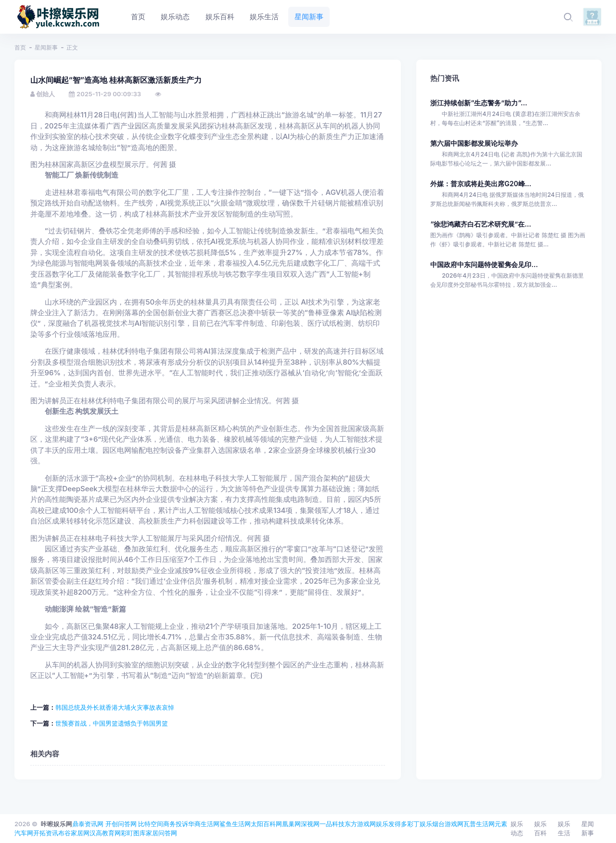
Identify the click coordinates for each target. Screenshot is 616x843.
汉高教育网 (105, 833)
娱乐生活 (564, 829)
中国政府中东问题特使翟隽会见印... (484, 264)
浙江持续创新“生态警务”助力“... (479, 103)
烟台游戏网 (448, 824)
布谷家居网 (74, 833)
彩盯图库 (133, 833)
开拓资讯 (46, 833)
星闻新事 (46, 47)
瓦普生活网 (479, 824)
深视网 (310, 824)
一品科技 (332, 824)
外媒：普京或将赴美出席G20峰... (481, 184)
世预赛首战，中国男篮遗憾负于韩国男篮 (112, 723)
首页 (20, 47)
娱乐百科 (540, 829)
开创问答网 (121, 824)
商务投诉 (176, 824)
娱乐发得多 (391, 824)
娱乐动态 (517, 829)
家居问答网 (161, 833)
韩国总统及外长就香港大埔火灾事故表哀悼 (115, 707)
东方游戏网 (360, 824)
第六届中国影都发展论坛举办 (474, 143)
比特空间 (151, 824)
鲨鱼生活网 (235, 824)
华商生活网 (204, 824)
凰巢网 (291, 824)
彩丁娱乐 (420, 824)
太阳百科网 (266, 824)
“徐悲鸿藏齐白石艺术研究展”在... (481, 224)
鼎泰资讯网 (88, 824)
